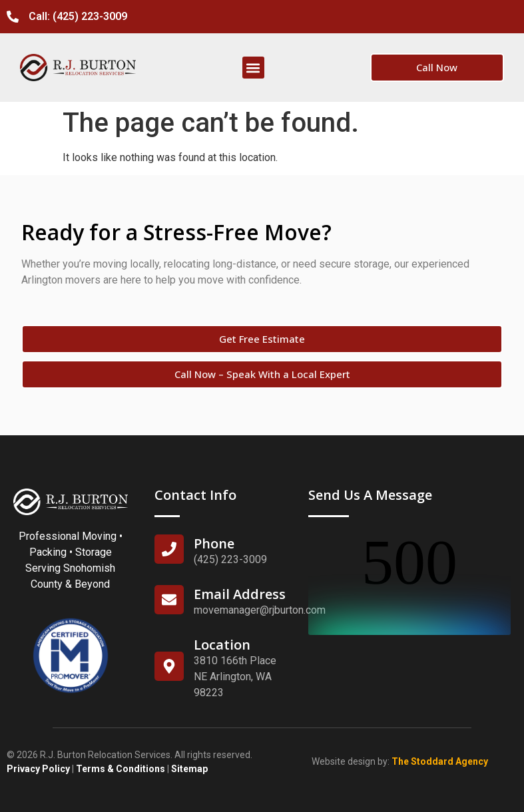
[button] (253, 68)
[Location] (169, 666)
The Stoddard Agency (440, 761)
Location (222, 645)
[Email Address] (169, 600)
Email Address (240, 594)
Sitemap (189, 769)
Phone (214, 543)
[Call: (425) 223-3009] (13, 17)
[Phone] (169, 549)
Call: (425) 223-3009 (78, 16)
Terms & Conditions (121, 769)
